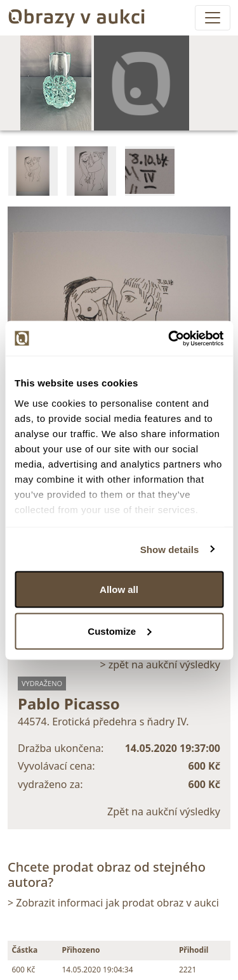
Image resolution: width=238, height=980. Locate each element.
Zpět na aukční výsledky (164, 811)
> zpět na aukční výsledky (160, 665)
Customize (119, 631)
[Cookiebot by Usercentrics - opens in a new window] (169, 338)
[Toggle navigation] (213, 18)
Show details (170, 549)
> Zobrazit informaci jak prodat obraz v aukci (113, 903)
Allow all (119, 589)
